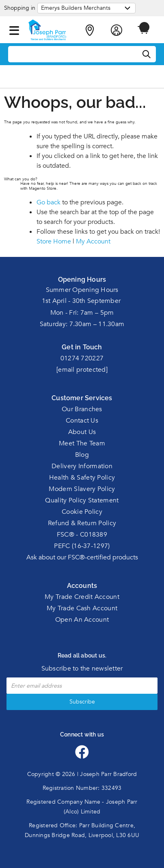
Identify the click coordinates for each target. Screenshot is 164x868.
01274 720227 (82, 358)
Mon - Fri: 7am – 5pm (82, 313)
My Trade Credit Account (82, 597)
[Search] (147, 55)
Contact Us (82, 421)
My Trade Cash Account (82, 608)
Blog (82, 455)
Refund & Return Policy (82, 523)
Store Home (54, 241)
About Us (82, 432)
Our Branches (82, 409)
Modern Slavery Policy (82, 489)
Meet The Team (82, 443)
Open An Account (82, 620)
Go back (49, 202)
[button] (14, 29)
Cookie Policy (82, 512)
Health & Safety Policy (82, 478)
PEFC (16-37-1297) (82, 546)
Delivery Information (82, 466)
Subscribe (82, 702)
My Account (93, 241)
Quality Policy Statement (82, 500)
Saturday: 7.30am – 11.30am (82, 324)
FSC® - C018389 (82, 535)
